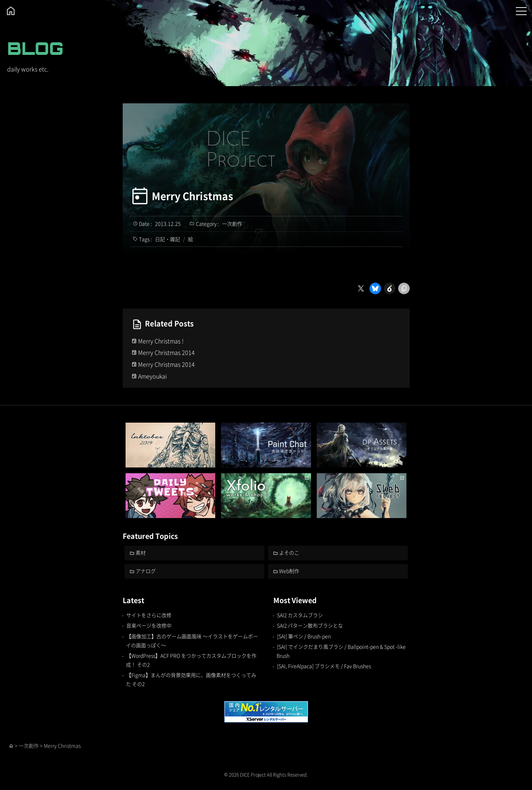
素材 (141, 552)
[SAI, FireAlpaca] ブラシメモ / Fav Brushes (324, 666)
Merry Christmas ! (161, 341)
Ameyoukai (152, 376)
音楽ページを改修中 (149, 625)
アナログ (146, 571)
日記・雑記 (168, 239)
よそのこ (289, 552)
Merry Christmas (192, 196)
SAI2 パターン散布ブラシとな (310, 625)
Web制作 (289, 571)
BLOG (35, 48)
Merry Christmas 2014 (166, 352)
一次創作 (232, 224)
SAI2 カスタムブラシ (300, 615)
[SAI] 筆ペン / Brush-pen (304, 636)
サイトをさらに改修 (149, 615)
